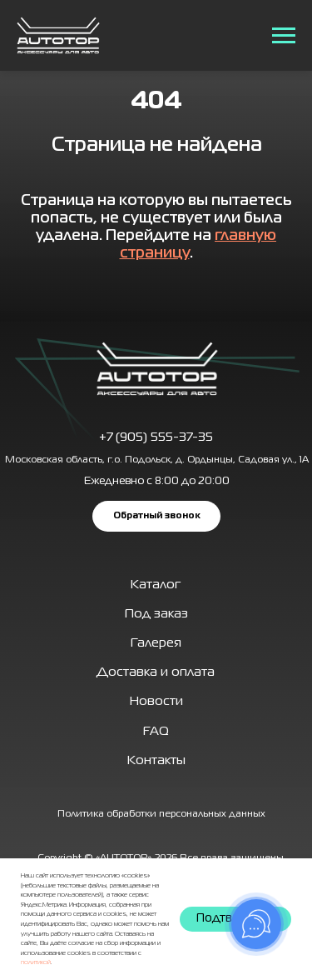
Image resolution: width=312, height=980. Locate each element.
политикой (36, 962)
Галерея (156, 643)
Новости (156, 702)
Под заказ (156, 614)
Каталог (156, 585)
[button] (156, 517)
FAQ (156, 732)
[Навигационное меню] (284, 36)
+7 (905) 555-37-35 (156, 437)
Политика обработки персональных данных (161, 814)
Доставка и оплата (156, 672)
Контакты (156, 761)
